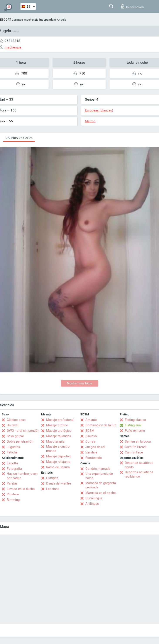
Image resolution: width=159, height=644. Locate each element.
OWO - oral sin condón (23, 431)
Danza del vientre (59, 483)
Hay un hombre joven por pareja (22, 476)
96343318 (12, 41)
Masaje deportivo (59, 456)
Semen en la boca (138, 442)
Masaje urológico (59, 431)
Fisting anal (133, 425)
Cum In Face (134, 452)
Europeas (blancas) (99, 110)
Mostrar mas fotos (79, 383)
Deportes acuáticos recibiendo (139, 474)
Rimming (13, 500)
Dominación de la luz (101, 425)
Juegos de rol (95, 447)
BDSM (90, 431)
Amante (91, 420)
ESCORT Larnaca (12, 20)
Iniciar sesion (132, 6)
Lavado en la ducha (21, 489)
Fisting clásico (135, 420)
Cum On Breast (136, 447)
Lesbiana (53, 489)
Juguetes (13, 447)
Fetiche (12, 452)
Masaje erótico (57, 425)
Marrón (90, 121)
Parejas (12, 483)
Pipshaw (13, 494)
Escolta (12, 463)
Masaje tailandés (59, 436)
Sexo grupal (15, 436)
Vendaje (91, 452)
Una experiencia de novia (99, 476)
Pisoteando (94, 458)
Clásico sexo (16, 420)
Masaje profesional (60, 420)
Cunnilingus (94, 498)
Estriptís (52, 478)
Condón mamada (98, 469)
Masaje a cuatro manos (58, 449)
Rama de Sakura (58, 467)
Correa (90, 442)
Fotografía (14, 469)
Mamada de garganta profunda (101, 485)
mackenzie (31, 20)
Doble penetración (20, 442)
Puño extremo (135, 431)
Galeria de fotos (19, 138)
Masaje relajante (58, 462)
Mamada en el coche (101, 493)
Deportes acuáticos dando (139, 465)
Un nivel (13, 425)
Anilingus (92, 504)
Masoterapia (55, 442)
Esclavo (91, 436)
